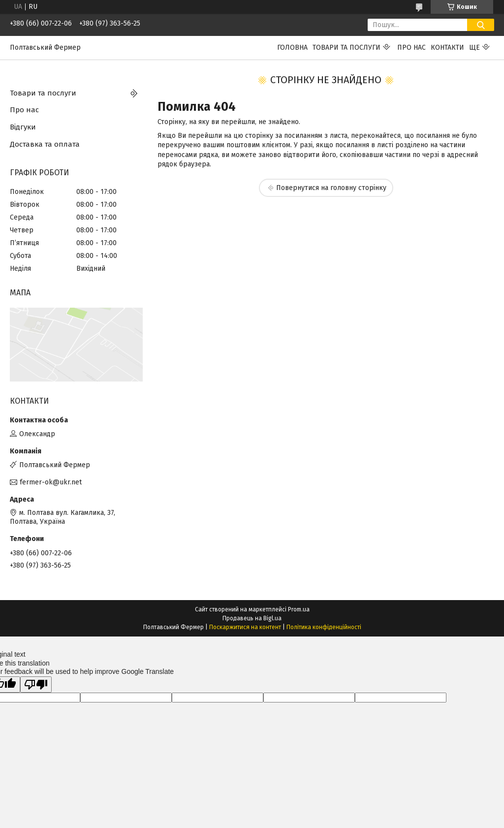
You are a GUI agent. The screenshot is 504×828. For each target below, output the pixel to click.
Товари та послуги (346, 48)
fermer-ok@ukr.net (51, 482)
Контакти (447, 48)
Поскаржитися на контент (245, 627)
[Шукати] (481, 25)
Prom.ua (299, 609)
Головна (292, 48)
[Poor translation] (36, 685)
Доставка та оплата (45, 144)
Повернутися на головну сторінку (331, 188)
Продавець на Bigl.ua (252, 618)
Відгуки (23, 127)
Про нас (411, 48)
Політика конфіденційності (324, 627)
